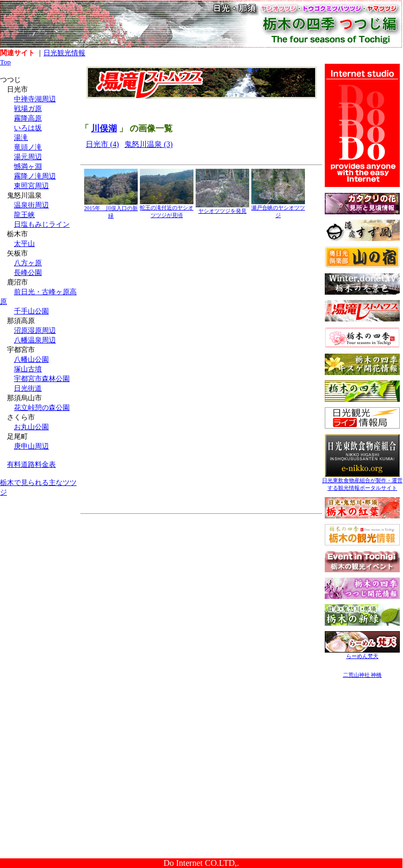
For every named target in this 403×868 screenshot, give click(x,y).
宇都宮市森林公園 (42, 379)
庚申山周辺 (31, 446)
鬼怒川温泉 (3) (148, 144)
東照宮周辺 (31, 186)
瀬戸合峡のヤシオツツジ (278, 209)
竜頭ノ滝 (28, 147)
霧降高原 (28, 118)
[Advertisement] (40, 572)
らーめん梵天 (362, 653)
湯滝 (21, 137)
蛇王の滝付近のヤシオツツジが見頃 (167, 209)
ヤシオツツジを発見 (222, 208)
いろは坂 (28, 128)
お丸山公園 (31, 427)
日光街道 (28, 388)
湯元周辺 (28, 157)
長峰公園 (28, 272)
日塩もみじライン (42, 224)
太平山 (24, 244)
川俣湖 (104, 128)
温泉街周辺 (31, 205)
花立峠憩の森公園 (42, 407)
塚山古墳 (28, 369)
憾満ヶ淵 (28, 166)
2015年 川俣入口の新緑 (111, 209)
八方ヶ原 (28, 263)
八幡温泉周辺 (35, 340)
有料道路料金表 (31, 464)
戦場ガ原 (28, 108)
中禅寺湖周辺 (35, 99)
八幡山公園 (31, 359)
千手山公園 (31, 311)
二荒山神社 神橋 (363, 675)
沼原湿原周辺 (35, 330)
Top (5, 62)
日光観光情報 (64, 53)
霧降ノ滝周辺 (35, 176)
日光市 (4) (102, 144)
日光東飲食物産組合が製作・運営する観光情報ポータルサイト (362, 481)
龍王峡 (24, 215)
